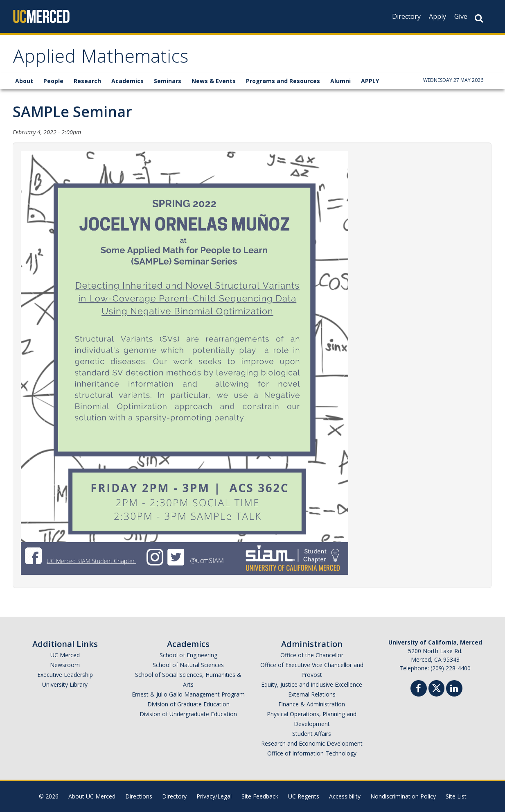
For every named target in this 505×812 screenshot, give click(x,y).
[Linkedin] (454, 689)
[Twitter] (436, 687)
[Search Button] (479, 18)
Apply (437, 16)
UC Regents (304, 796)
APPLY (370, 81)
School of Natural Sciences (188, 665)
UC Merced (65, 655)
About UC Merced (92, 796)
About (24, 81)
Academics (127, 81)
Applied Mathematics (101, 59)
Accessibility (345, 796)
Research (87, 81)
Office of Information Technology (312, 753)
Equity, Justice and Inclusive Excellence (312, 684)
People (53, 81)
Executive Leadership (65, 675)
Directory (406, 16)
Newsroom (65, 665)
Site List (456, 796)
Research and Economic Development (312, 743)
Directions (139, 796)
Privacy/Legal (214, 796)
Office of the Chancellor (312, 655)
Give (461, 16)
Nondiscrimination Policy (403, 796)
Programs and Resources (283, 81)
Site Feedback (260, 796)
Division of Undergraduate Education (188, 714)
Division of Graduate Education (188, 704)
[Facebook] (419, 689)
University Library (65, 684)
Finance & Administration (312, 704)
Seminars (168, 81)
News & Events (214, 81)
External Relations (312, 694)
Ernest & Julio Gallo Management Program (188, 694)
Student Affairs (312, 734)
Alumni (340, 81)
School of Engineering (188, 655)
